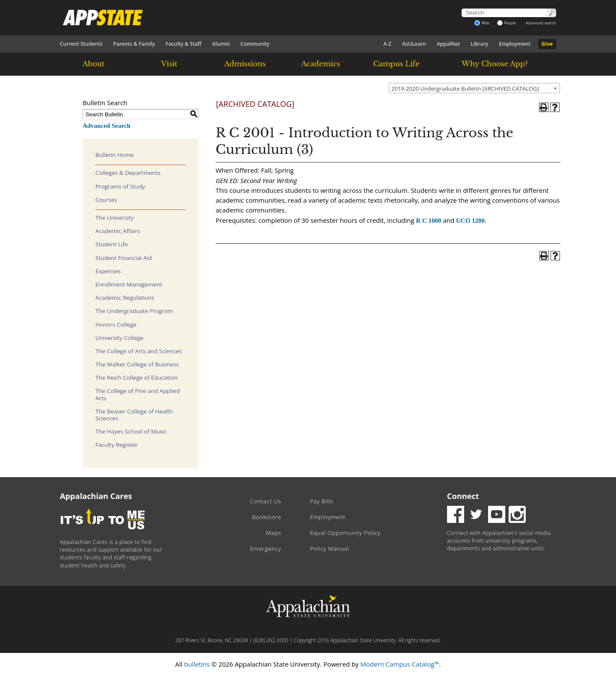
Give (547, 44)
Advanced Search (107, 126)
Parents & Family (134, 44)
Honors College (116, 325)
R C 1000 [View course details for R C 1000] (428, 221)
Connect (463, 496)
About (94, 64)
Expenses (108, 271)
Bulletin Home (115, 155)
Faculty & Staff (184, 44)
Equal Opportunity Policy (345, 533)
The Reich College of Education (137, 378)
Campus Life (396, 64)
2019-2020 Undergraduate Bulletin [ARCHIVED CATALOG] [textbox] (465, 89)
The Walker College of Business (137, 364)
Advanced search (541, 23)
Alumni (221, 44)
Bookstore (267, 517)
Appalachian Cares (96, 496)
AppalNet (448, 44)
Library (479, 44)
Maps (274, 533)
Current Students (81, 44)
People (507, 23)
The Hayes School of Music (131, 431)
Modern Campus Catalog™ (400, 664)
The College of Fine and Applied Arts (138, 394)
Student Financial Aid (124, 258)
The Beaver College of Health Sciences (134, 415)
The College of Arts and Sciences (139, 351)
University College (119, 338)
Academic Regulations (125, 298)
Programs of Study (120, 186)
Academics (321, 64)
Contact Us (265, 501)
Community (255, 44)
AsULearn (414, 44)
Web (482, 23)
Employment (514, 44)
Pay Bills (321, 501)
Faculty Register (117, 445)
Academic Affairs (118, 231)
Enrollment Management (129, 284)
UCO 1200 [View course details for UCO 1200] (470, 221)
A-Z (387, 44)
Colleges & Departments (128, 173)
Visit (169, 64)
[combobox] (474, 88)
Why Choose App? (495, 64)
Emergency (265, 549)
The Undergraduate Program (134, 311)
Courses (106, 200)
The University (115, 218)
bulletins (197, 664)
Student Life (112, 244)
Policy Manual (329, 549)
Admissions (245, 64)
